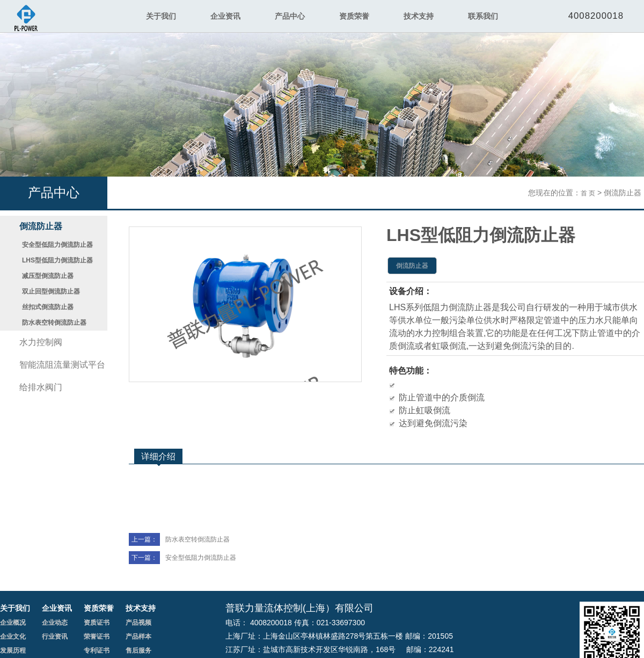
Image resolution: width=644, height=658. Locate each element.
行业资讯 (55, 637)
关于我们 (161, 16)
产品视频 (138, 623)
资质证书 (97, 623)
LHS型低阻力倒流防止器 (57, 260)
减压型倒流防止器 (48, 276)
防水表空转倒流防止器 (54, 323)
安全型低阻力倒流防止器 (57, 245)
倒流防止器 (41, 226)
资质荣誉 (354, 16)
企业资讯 (225, 16)
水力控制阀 (41, 342)
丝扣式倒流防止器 (48, 307)
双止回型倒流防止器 (51, 291)
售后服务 (138, 650)
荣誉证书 (97, 637)
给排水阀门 (41, 387)
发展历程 (13, 650)
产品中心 (290, 16)
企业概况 (13, 623)
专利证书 (97, 650)
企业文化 (13, 637)
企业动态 (55, 623)
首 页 (588, 193)
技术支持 (419, 16)
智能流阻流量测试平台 (62, 365)
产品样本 (138, 637)
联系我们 (483, 16)
